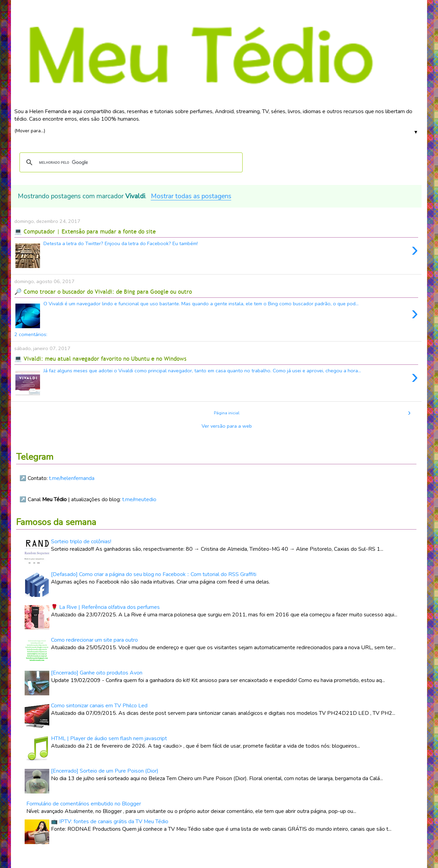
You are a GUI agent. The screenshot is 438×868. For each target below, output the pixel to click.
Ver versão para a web (227, 426)
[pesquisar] (130, 162)
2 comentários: (31, 334)
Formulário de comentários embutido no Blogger (84, 804)
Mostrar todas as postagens (191, 196)
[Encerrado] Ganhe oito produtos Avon (97, 673)
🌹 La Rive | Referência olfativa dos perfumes (105, 607)
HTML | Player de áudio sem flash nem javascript (109, 738)
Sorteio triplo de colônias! (81, 542)
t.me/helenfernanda (72, 478)
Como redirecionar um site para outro (94, 640)
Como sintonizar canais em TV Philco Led (99, 706)
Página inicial (227, 413)
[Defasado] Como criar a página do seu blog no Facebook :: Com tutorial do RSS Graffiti (154, 574)
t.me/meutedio (139, 499)
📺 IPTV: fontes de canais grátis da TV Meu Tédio (110, 822)
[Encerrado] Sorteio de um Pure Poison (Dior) (105, 771)
